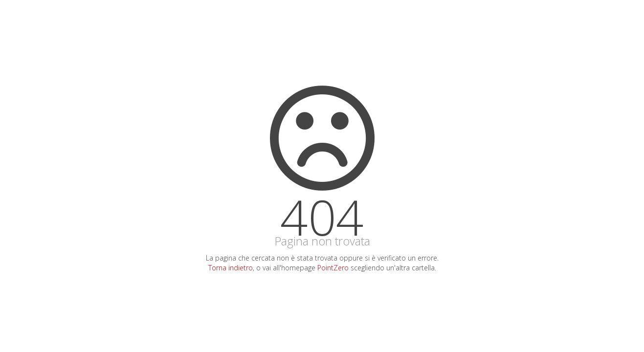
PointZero (333, 268)
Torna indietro (231, 268)
